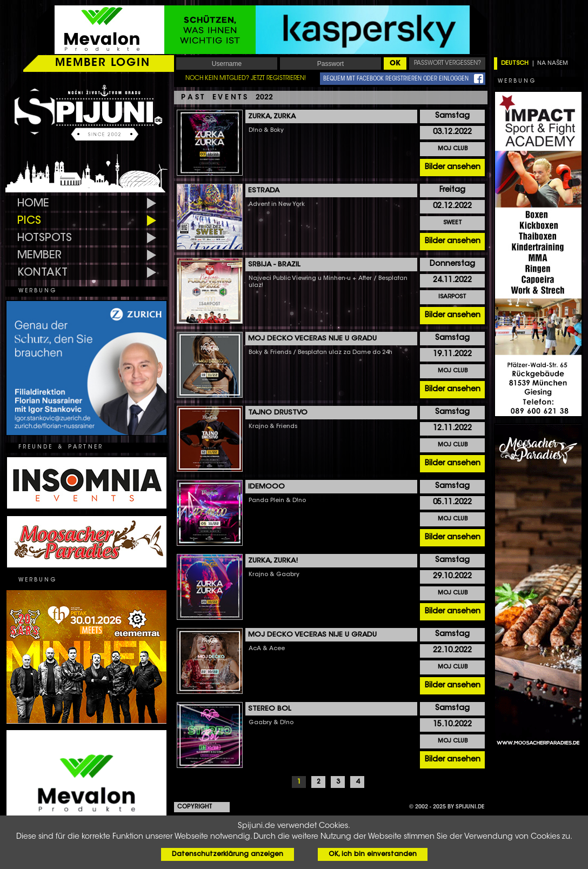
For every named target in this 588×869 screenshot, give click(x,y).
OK (395, 63)
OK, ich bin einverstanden (373, 854)
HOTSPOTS (45, 238)
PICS (29, 221)
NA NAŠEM (553, 63)
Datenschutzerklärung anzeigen (228, 854)
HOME (33, 204)
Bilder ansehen (453, 168)
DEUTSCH (515, 63)
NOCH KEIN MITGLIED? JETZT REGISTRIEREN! (246, 79)
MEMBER (39, 256)
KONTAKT (42, 273)
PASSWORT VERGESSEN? (447, 63)
